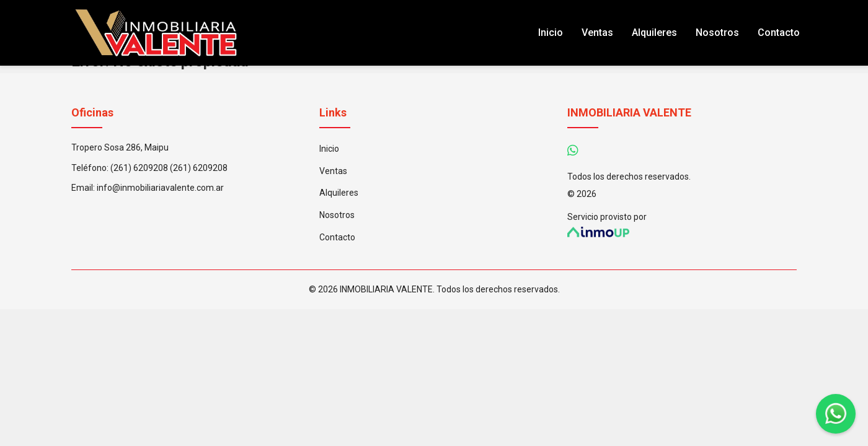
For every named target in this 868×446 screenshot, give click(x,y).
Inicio (551, 33)
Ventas (597, 33)
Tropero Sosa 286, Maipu (120, 147)
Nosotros (717, 33)
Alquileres (654, 33)
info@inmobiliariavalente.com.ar (160, 188)
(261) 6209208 (139, 168)
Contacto (779, 33)
